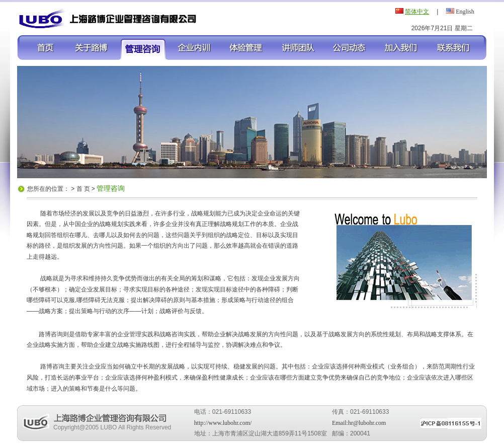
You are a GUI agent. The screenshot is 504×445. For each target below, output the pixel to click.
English (465, 12)
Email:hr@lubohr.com (359, 423)
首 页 (84, 189)
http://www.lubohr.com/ (223, 423)
